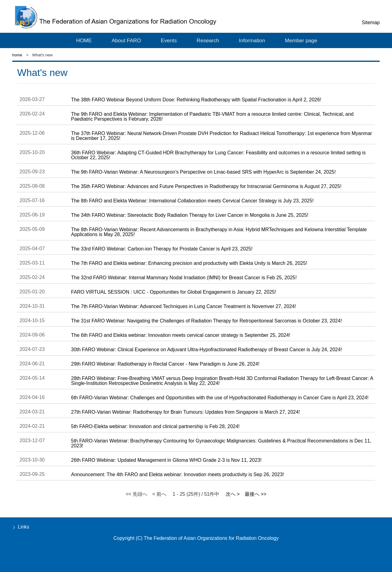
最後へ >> (256, 494)
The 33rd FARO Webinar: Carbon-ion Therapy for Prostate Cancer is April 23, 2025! (162, 249)
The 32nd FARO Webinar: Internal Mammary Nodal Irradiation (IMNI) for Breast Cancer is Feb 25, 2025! (184, 278)
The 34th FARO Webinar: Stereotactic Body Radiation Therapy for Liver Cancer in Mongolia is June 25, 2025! (190, 215)
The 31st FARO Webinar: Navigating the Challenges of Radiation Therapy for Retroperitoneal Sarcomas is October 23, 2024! (206, 321)
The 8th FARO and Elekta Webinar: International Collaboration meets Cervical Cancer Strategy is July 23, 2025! (192, 201)
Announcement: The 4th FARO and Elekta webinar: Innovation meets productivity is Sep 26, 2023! (177, 475)
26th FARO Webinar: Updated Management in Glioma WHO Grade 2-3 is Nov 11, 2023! (166, 460)
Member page (299, 40)
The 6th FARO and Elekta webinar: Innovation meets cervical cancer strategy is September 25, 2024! (181, 335)
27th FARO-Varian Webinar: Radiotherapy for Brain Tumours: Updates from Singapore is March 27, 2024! (185, 412)
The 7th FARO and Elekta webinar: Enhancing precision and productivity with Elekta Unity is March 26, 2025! (189, 263)
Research (207, 40)
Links (23, 527)
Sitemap (371, 23)
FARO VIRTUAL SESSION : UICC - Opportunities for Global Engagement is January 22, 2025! (174, 292)
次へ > (233, 494)
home (17, 55)
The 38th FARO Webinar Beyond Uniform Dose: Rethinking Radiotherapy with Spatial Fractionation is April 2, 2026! (196, 100)
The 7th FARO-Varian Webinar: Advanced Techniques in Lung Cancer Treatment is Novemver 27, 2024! (184, 307)
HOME (85, 40)
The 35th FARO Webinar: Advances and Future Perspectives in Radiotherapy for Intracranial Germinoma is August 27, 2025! (206, 187)
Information (250, 40)
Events (168, 40)
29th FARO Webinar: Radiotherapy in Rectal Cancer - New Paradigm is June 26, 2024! (165, 364)
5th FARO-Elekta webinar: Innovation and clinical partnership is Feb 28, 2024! (155, 427)
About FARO (126, 40)
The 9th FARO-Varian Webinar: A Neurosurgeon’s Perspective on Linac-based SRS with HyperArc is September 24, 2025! (203, 172)
